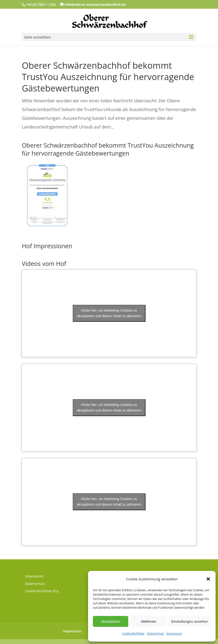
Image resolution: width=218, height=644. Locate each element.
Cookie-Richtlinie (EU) (42, 591)
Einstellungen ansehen (190, 621)
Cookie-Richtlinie (133, 633)
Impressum (174, 633)
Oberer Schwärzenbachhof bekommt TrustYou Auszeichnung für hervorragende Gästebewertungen (108, 77)
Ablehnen (148, 621)
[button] (208, 579)
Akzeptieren (110, 621)
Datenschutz (155, 633)
